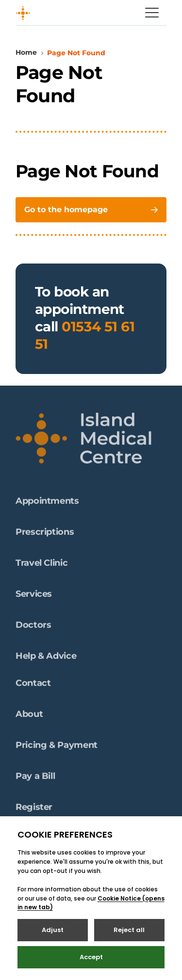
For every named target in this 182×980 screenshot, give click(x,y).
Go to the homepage (91, 210)
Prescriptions (45, 535)
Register (34, 810)
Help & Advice (46, 659)
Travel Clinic (41, 566)
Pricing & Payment (57, 748)
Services (34, 597)
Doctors (33, 628)
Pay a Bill (35, 779)
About (29, 717)
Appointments (47, 504)
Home (26, 52)
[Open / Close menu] (152, 13)
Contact (33, 686)
